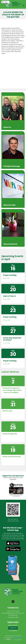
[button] (5, 2)
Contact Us (13, 628)
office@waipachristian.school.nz (15, 613)
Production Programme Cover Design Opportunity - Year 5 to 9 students (12, 390)
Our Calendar (13, 631)
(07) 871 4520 (15, 611)
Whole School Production (12, 457)
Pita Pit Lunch (7, 411)
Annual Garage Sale (10, 434)
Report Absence (13, 625)
